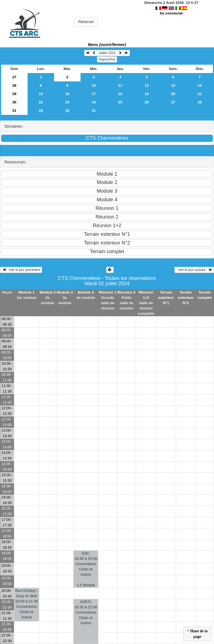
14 (200, 85)
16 (67, 94)
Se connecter (171, 13)
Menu (107, 45)
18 (120, 94)
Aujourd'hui (107, 59)
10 (94, 85)
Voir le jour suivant (194, 270)
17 (94, 94)
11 (120, 85)
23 (67, 102)
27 (14, 77)
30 (14, 102)
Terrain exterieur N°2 (186, 298)
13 (173, 85)
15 (41, 94)
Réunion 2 (127, 292)
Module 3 (65, 292)
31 (14, 111)
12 (147, 85)
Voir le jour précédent (21, 270)
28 (14, 85)
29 (14, 94)
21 (200, 94)
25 (120, 102)
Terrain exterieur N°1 (166, 298)
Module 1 (26, 292)
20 (173, 94)
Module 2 (48, 292)
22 (41, 102)
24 (94, 102)
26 (147, 102)
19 (147, 94)
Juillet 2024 (107, 53)
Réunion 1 (108, 292)
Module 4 (86, 292)
